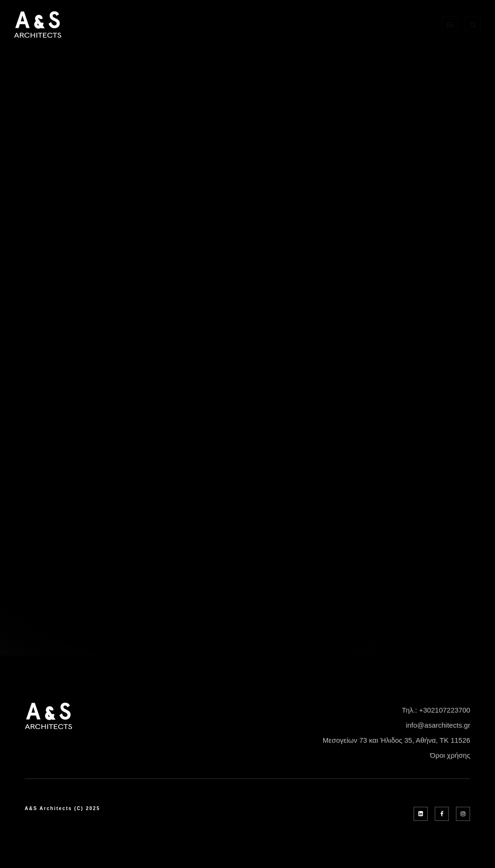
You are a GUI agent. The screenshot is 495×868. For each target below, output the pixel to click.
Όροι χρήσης (450, 755)
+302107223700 (445, 710)
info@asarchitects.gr (438, 725)
